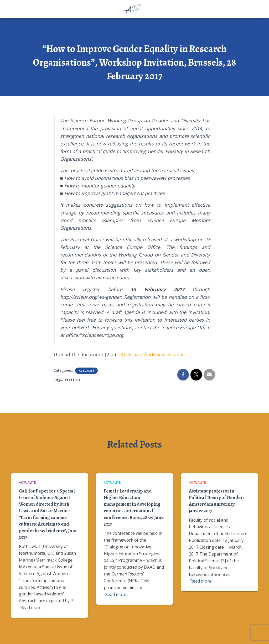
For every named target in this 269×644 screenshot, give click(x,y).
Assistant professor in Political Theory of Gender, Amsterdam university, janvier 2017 (216, 501)
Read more (31, 608)
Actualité (86, 371)
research (73, 379)
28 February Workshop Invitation (156, 354)
